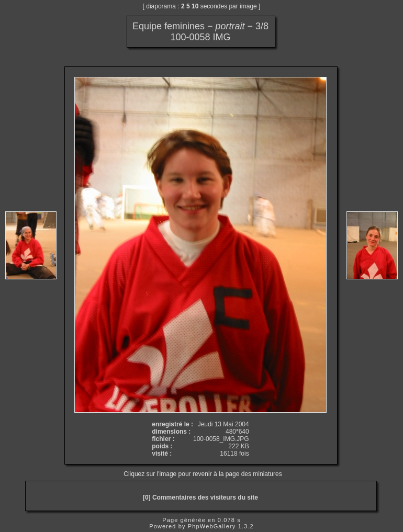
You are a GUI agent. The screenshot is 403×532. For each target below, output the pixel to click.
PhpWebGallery (212, 526)
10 (195, 6)
